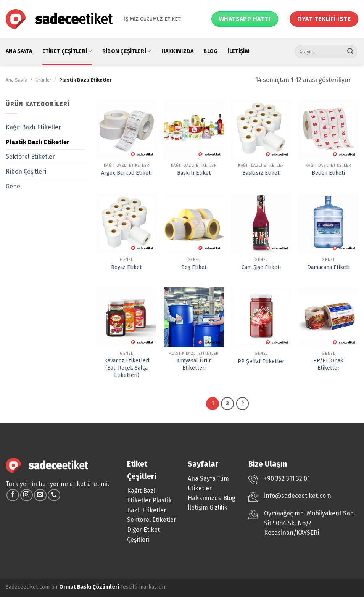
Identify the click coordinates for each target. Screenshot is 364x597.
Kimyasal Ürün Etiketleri (194, 364)
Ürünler (43, 80)
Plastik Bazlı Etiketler (38, 142)
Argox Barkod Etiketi (126, 173)
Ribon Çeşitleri (127, 51)
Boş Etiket (194, 267)
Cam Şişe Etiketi (261, 267)
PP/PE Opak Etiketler (328, 364)
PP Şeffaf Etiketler (261, 361)
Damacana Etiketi (328, 267)
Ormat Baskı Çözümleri (89, 587)
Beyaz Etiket (126, 267)
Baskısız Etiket (261, 173)
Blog (210, 51)
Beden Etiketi (328, 173)
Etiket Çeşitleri (67, 51)
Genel (14, 186)
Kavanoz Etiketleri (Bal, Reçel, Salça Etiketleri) (127, 368)
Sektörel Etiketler (30, 157)
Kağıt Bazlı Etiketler (33, 127)
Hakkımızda (178, 51)
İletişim (238, 51)
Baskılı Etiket (194, 173)
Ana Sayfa (19, 51)
